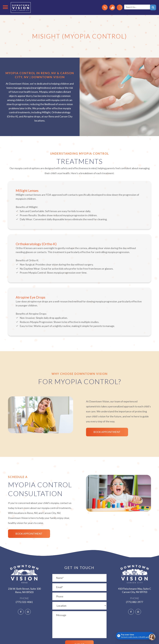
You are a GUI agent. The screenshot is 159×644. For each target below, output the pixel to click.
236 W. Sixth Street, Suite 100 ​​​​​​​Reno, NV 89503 (24, 590)
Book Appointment (104, 432)
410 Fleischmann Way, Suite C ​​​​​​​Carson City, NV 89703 (134, 590)
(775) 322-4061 (24, 602)
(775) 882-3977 (135, 602)
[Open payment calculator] (135, 636)
